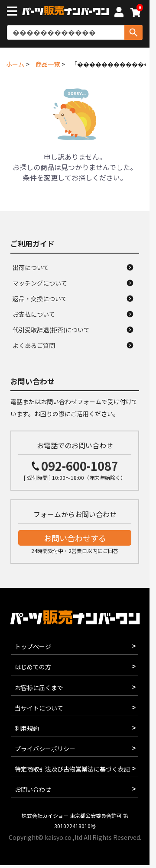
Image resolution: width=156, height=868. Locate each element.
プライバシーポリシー (45, 749)
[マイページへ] (119, 13)
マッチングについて (40, 283)
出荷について (31, 267)
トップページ (33, 646)
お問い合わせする (75, 538)
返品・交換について (40, 299)
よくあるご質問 (34, 345)
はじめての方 (33, 667)
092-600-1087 (80, 466)
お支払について (34, 314)
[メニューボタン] (14, 12)
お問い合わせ (33, 789)
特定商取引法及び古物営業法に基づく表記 (72, 769)
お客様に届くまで (39, 688)
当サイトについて (39, 708)
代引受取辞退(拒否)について (51, 330)
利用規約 (27, 728)
